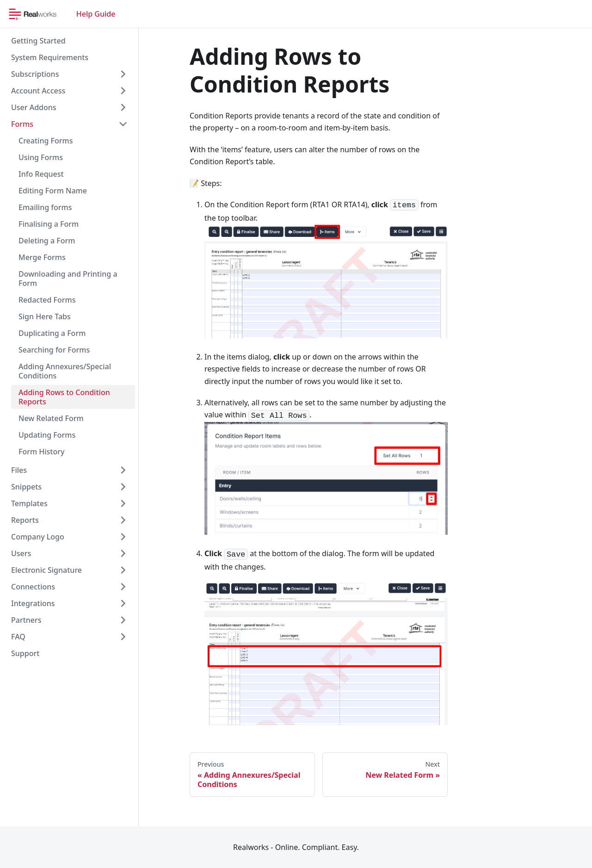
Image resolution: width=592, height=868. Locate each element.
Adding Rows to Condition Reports (64, 397)
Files (19, 470)
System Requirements (50, 57)
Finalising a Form (49, 224)
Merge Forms (42, 257)
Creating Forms (46, 141)
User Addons (34, 107)
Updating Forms (47, 435)
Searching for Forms (54, 350)
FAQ (18, 637)
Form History (42, 452)
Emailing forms (45, 207)
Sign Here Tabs (45, 316)
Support (25, 653)
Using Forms (41, 157)
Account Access (38, 91)
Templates (29, 503)
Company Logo (38, 537)
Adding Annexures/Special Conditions (65, 371)
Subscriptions (35, 74)
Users (21, 553)
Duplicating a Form (52, 333)
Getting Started (38, 41)
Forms (22, 124)
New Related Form (51, 418)
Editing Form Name (53, 191)
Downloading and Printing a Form (68, 279)
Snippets (26, 487)
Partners (26, 620)
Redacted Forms (47, 300)
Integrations (33, 603)
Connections (33, 587)
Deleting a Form (47, 241)
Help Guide (96, 14)
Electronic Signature (46, 570)
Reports (25, 520)
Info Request (41, 174)
